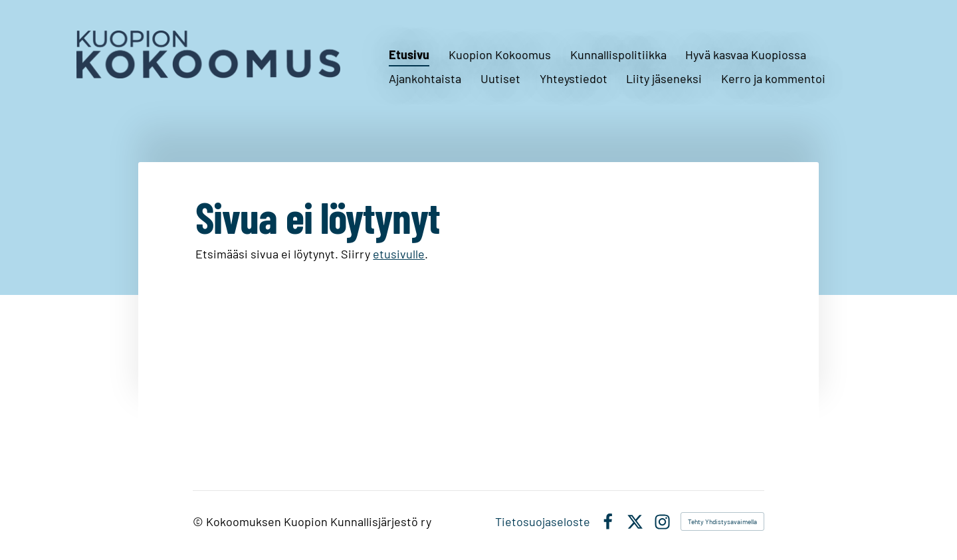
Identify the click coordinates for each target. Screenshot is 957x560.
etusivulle (399, 254)
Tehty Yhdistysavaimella (722, 521)
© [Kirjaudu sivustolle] (199, 521)
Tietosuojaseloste (543, 521)
